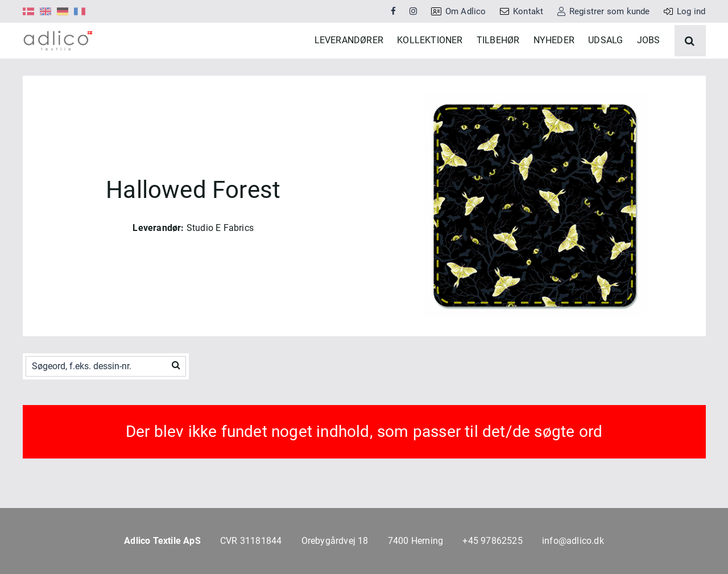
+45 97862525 (492, 541)
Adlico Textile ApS (162, 541)
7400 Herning (415, 541)
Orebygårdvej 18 (335, 541)
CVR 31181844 (251, 541)
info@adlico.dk (573, 541)
